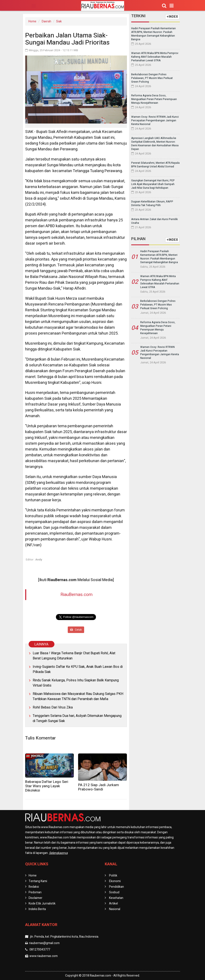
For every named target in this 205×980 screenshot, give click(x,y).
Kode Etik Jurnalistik (42, 904)
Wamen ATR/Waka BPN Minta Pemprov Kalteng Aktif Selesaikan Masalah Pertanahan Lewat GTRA (155, 57)
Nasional (115, 909)
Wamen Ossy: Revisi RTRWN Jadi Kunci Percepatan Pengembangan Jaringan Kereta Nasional (155, 120)
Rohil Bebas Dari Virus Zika (53, 707)
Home (32, 21)
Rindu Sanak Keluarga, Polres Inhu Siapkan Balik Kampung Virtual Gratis (76, 683)
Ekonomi (115, 881)
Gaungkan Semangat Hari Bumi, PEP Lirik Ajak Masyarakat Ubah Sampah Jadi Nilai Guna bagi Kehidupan (153, 184)
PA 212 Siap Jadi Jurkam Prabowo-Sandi (99, 787)
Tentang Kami (38, 881)
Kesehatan (116, 898)
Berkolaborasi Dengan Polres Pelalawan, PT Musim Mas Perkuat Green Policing (152, 78)
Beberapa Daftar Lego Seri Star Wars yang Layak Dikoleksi (47, 786)
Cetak (76, 630)
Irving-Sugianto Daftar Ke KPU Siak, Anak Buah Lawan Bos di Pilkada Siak (78, 669)
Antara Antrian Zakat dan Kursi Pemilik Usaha (154, 221)
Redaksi (34, 887)
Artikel (113, 904)
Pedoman (35, 892)
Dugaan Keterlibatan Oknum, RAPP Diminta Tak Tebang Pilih (152, 203)
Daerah (46, 21)
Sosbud (114, 892)
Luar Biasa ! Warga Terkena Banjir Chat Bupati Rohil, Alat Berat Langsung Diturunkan (74, 656)
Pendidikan (116, 887)
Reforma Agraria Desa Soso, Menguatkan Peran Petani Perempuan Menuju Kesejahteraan (154, 99)
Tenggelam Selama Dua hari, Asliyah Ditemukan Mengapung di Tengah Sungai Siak (77, 718)
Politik (113, 876)
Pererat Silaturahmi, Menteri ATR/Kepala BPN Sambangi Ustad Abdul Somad (155, 165)
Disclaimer (35, 898)
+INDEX (172, 17)
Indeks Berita (37, 909)
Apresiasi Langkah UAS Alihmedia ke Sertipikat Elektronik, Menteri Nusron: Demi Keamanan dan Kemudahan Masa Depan (155, 144)
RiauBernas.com (76, 595)
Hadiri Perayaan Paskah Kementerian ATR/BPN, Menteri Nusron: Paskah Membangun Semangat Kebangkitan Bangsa (153, 34)
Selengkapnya (58, 853)
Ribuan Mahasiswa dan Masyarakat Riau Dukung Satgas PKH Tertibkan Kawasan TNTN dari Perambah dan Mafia (78, 696)
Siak (59, 21)
